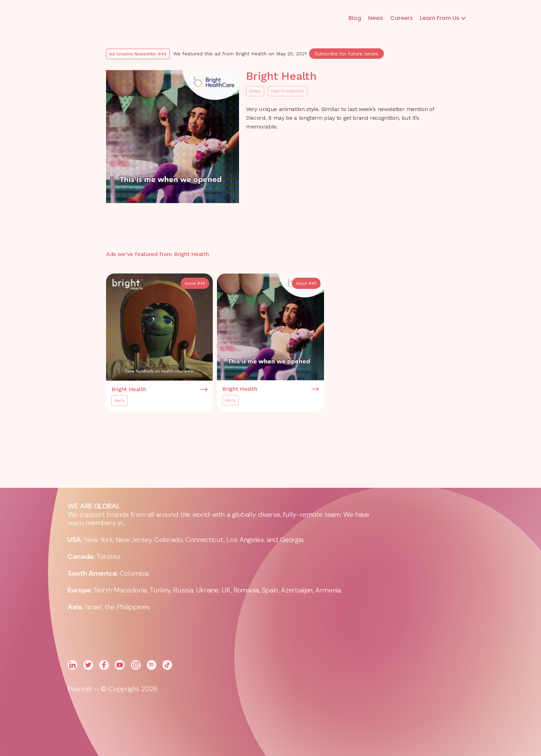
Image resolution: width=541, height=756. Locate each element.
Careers (402, 18)
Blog (355, 18)
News (376, 18)
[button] (443, 18)
